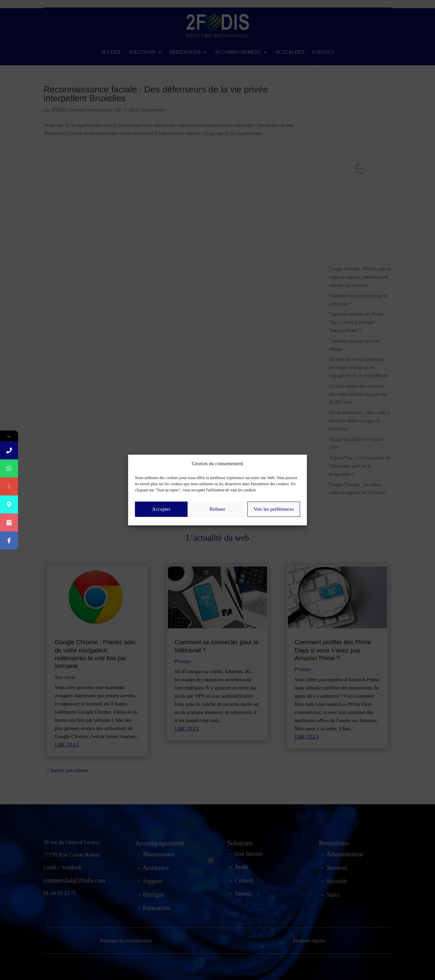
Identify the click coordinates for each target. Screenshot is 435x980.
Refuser (218, 516)
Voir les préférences (274, 516)
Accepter (161, 516)
